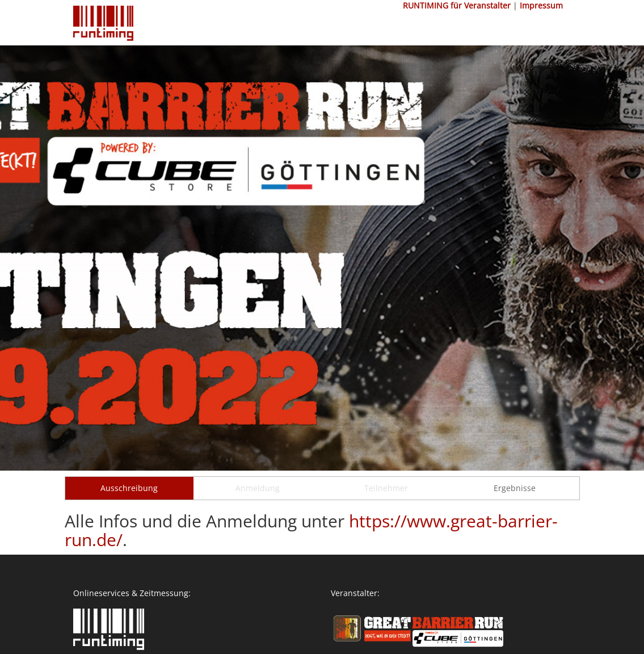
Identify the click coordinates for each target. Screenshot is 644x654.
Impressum (541, 5)
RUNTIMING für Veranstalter (457, 5)
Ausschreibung (129, 488)
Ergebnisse (515, 488)
